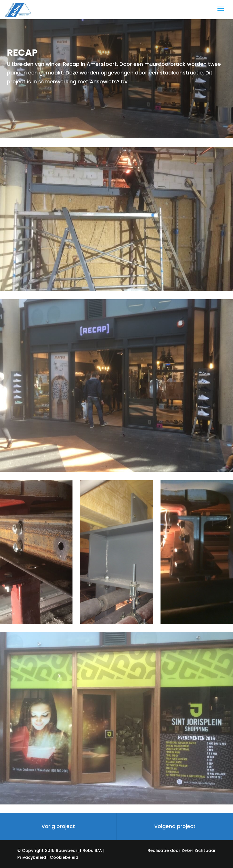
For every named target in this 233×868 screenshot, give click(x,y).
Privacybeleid (32, 857)
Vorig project (58, 826)
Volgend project (175, 826)
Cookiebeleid (64, 857)
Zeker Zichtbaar (199, 850)
